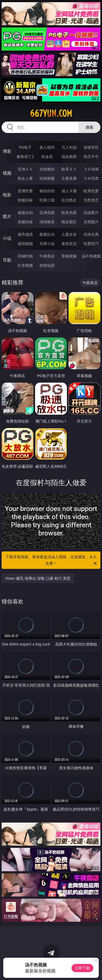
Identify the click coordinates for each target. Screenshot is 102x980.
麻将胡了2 (25, 156)
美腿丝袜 (25, 222)
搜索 (89, 127)
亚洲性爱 (25, 191)
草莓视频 (69, 256)
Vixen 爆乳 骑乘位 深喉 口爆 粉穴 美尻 (38, 578)
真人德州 (47, 147)
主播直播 (69, 178)
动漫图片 (91, 213)
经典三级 (47, 200)
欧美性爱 (91, 191)
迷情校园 (25, 244)
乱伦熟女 (69, 200)
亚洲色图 (47, 213)
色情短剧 (47, 265)
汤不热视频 (91, 256)
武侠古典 (91, 234)
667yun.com (51, 113)
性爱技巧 (91, 244)
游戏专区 (91, 147)
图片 (7, 216)
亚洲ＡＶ (25, 169)
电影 (7, 195)
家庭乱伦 (47, 234)
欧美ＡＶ (69, 169)
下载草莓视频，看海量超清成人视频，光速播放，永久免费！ (52, 560)
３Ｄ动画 (91, 169)
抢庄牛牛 (91, 156)
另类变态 (91, 200)
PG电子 (25, 147)
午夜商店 (47, 256)
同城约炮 (25, 256)
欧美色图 (69, 213)
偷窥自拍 (25, 213)
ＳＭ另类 (91, 178)
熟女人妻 (25, 178)
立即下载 (82, 968)
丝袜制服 (47, 178)
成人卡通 (69, 191)
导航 (7, 260)
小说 (7, 238)
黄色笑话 (69, 244)
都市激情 (25, 234)
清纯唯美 (47, 222)
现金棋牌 (69, 156)
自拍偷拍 (47, 169)
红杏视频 (25, 265)
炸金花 (47, 156)
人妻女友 (69, 234)
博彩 (7, 151)
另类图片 (91, 222)
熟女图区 (69, 222)
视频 (7, 173)
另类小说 (47, 244)
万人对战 (69, 147)
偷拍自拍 (47, 191)
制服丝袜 (25, 200)
